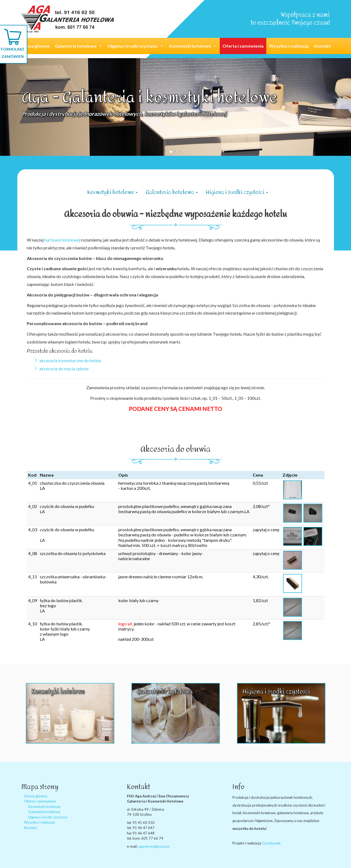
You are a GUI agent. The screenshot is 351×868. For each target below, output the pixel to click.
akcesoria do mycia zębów (64, 369)
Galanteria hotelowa (79, 46)
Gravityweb (271, 843)
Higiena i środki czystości (136, 46)
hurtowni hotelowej (62, 240)
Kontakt (323, 46)
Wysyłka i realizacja (289, 46)
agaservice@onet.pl (154, 846)
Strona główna (35, 46)
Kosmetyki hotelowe (193, 46)
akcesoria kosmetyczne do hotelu (70, 360)
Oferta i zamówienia (243, 46)
